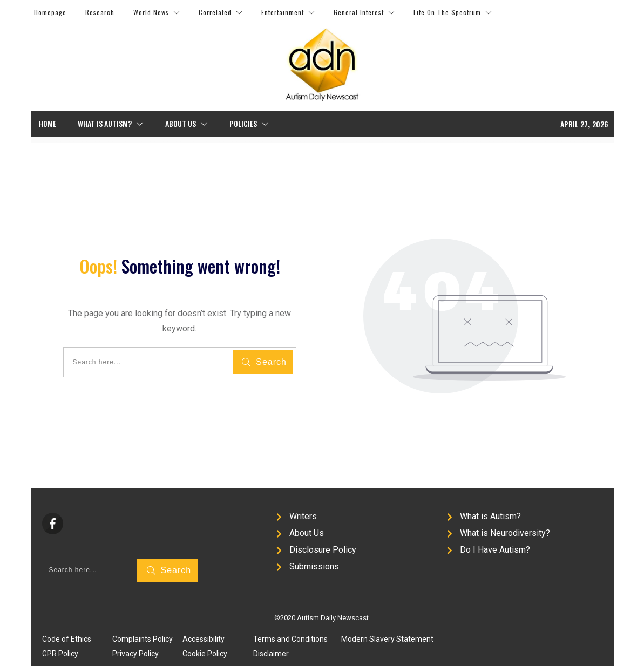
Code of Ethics (67, 639)
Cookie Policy (205, 654)
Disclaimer (271, 654)
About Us (307, 533)
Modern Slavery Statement (387, 639)
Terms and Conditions (290, 639)
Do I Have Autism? (495, 550)
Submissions (314, 566)
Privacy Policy (135, 654)
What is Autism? (490, 516)
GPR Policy (60, 654)
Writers (303, 516)
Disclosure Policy (323, 550)
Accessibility (204, 639)
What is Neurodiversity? (505, 533)
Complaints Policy (143, 639)
